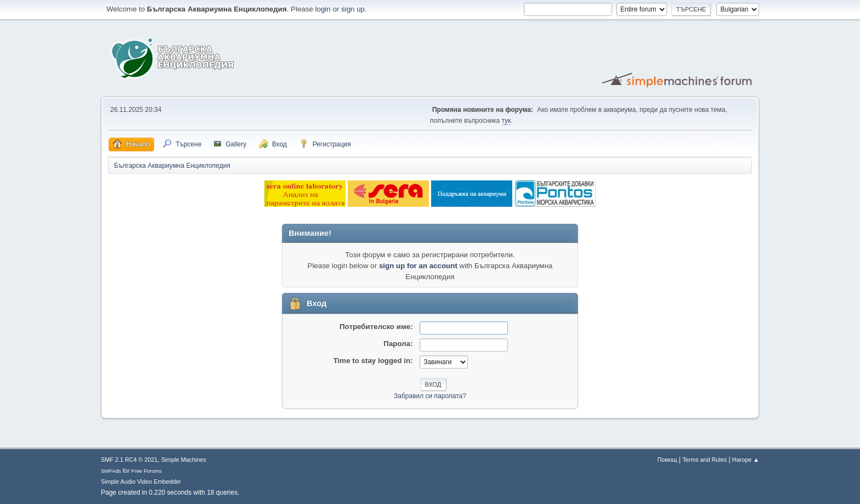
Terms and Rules (705, 460)
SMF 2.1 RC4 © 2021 (129, 460)
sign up (353, 9)
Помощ (667, 460)
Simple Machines (184, 460)
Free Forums (146, 471)
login (323, 9)
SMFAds (111, 471)
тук (506, 121)
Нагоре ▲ (746, 460)
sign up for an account (418, 266)
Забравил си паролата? (430, 396)
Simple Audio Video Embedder (141, 482)
